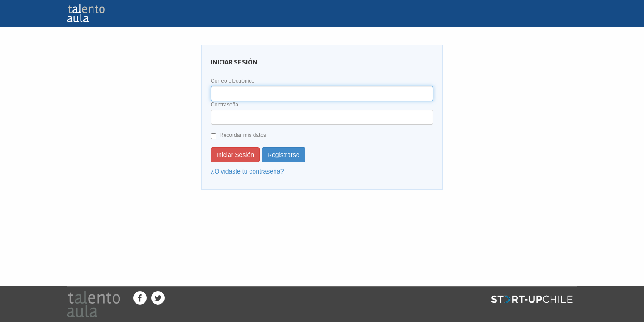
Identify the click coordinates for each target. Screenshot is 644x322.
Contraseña (225, 105)
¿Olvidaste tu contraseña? (247, 171)
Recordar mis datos (238, 136)
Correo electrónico (233, 81)
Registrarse (284, 155)
